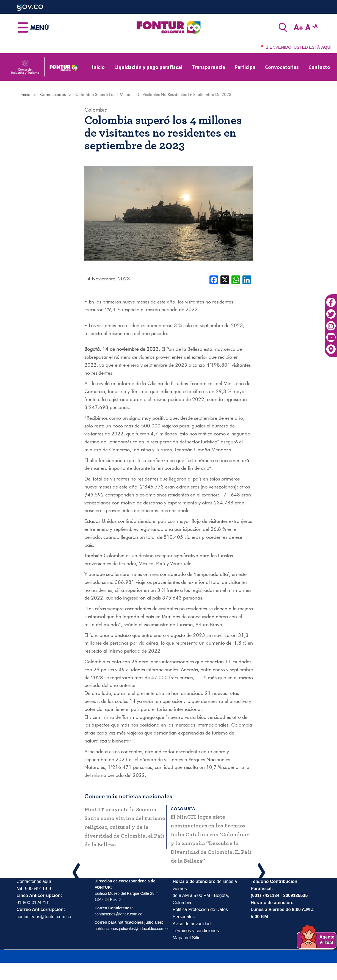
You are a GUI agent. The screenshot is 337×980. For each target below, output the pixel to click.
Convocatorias (282, 67)
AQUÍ (326, 47)
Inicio (98, 67)
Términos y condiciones (196, 931)
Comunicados (53, 95)
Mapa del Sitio (187, 938)
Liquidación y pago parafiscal (148, 67)
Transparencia (208, 67)
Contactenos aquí (34, 881)
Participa (245, 67)
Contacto (319, 67)
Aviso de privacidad (192, 924)
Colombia (96, 110)
